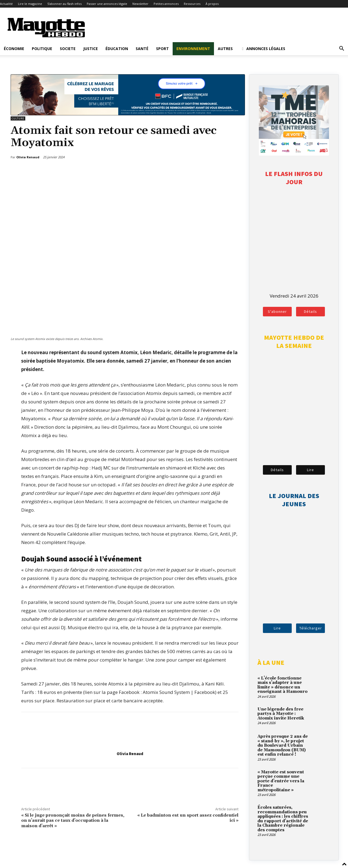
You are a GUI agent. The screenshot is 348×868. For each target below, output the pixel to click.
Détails (310, 311)
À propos (212, 4)
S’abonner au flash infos (64, 4)
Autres (225, 49)
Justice (91, 49)
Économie (14, 49)
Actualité (6, 4)
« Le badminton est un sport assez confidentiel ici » (188, 818)
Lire (310, 470)
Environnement (193, 49)
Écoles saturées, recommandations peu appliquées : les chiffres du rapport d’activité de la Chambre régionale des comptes (283, 819)
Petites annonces (166, 4)
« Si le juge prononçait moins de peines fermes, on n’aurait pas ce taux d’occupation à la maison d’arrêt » (73, 820)
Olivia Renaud (130, 754)
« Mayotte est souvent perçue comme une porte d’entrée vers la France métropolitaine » (281, 781)
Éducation (117, 49)
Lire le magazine (30, 4)
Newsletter (140, 4)
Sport (162, 49)
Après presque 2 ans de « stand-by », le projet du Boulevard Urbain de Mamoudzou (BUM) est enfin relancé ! (283, 745)
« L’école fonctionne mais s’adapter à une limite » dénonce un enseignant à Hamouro (282, 685)
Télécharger (311, 628)
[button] (341, 49)
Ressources (192, 4)
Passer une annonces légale (107, 4)
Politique (42, 49)
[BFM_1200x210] (128, 114)
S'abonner (277, 311)
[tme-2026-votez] (294, 154)
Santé (142, 49)
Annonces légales (263, 49)
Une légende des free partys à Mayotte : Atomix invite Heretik (281, 714)
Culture (18, 118)
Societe (68, 49)
